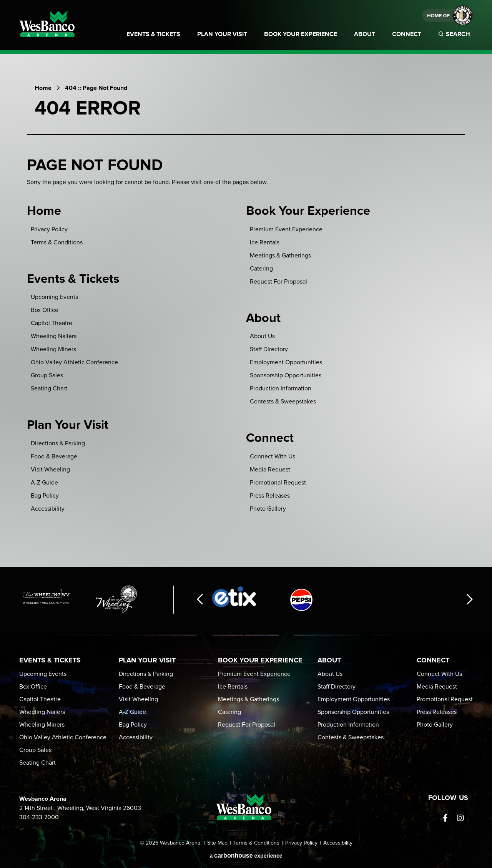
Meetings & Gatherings (280, 256)
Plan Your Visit (222, 34)
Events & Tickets (153, 34)
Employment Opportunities (286, 362)
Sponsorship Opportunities (286, 375)
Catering (261, 269)
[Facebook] (445, 818)
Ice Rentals (265, 242)
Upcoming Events (54, 297)
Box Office (45, 310)
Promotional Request (278, 483)
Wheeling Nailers (54, 336)
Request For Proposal (278, 282)
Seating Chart (49, 388)
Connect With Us (273, 456)
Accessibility (48, 509)
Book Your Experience (301, 34)
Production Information (281, 388)
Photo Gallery (268, 509)
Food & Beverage (54, 456)
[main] (246, 318)
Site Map (217, 843)
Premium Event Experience (286, 229)
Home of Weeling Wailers (448, 15)
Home (43, 88)
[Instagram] (460, 818)
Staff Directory (269, 349)
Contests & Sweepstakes (283, 402)
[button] (200, 600)
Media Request (270, 470)
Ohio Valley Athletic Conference (74, 362)
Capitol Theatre (52, 323)
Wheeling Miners (53, 349)
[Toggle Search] (455, 39)
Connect (407, 34)
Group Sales (47, 375)
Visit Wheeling (50, 470)
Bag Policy (45, 496)
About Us (262, 336)
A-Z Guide (44, 483)
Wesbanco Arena (47, 24)
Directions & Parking (58, 443)
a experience (246, 856)
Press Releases (270, 496)
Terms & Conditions (57, 242)
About (365, 34)
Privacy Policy (49, 229)
